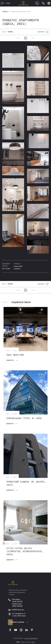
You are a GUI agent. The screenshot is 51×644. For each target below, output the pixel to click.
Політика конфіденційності (31, 638)
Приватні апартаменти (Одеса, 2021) (21, 12)
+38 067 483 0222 (17, 606)
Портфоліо (5, 12)
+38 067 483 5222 (17, 602)
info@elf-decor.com (18, 610)
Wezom (33, 642)
